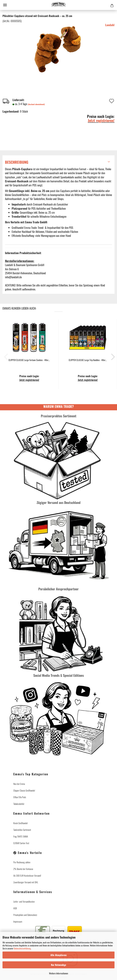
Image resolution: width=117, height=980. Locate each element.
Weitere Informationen (58, 973)
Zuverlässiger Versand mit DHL (26, 882)
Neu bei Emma (19, 784)
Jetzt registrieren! (101, 120)
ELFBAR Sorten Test (21, 843)
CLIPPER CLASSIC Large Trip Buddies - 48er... (88, 360)
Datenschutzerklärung (22, 948)
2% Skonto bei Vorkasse (23, 869)
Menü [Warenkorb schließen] (5, 5)
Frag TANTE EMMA (21, 836)
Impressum (18, 921)
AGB (15, 908)
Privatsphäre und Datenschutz (25, 915)
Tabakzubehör (19, 804)
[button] (112, 357)
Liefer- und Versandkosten (24, 901)
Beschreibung (17, 162)
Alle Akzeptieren (58, 955)
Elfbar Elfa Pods (20, 797)
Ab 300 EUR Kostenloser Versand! (27, 876)
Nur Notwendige (59, 965)
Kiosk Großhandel (20, 823)
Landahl (110, 25)
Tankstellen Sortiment (22, 830)
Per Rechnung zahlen (22, 862)
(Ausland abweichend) (36, 104)
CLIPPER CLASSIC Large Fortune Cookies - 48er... (29, 360)
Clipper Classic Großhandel (24, 790)
